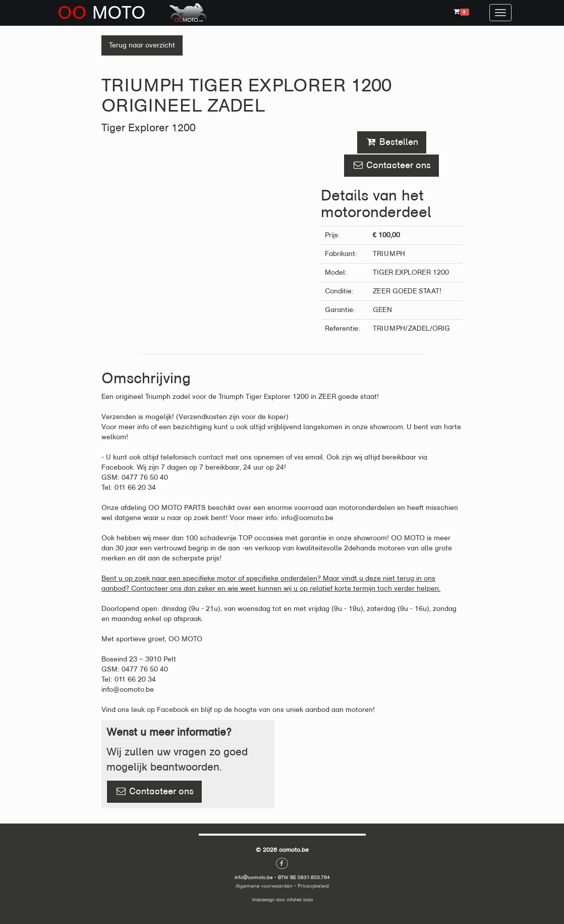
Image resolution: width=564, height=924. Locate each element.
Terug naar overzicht (142, 45)
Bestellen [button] (392, 142)
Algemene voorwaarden (264, 886)
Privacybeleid (313, 886)
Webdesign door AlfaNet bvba (282, 900)
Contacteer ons (154, 791)
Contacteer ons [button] (391, 165)
